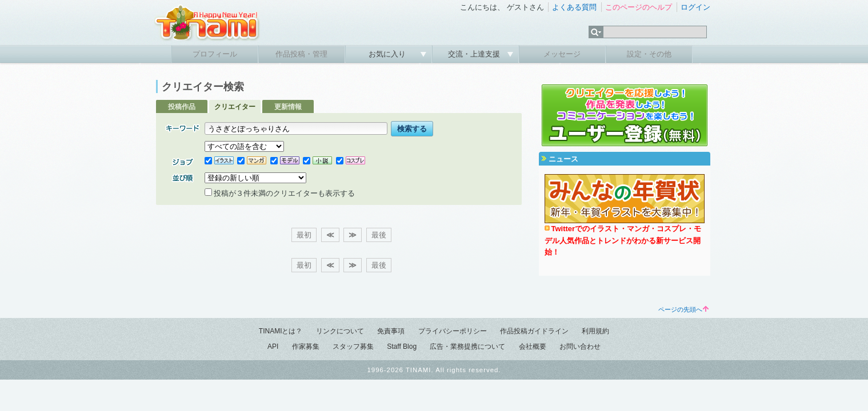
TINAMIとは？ (281, 331)
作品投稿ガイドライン (534, 331)
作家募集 (306, 346)
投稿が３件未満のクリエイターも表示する (280, 193)
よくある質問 (574, 7)
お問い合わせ (580, 346)
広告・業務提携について (467, 346)
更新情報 (288, 107)
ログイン (695, 7)
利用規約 (595, 331)
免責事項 (391, 331)
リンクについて (340, 331)
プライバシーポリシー (453, 331)
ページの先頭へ (683, 309)
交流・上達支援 (475, 54)
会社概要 (533, 346)
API (273, 346)
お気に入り (388, 54)
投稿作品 (182, 107)
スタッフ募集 (353, 346)
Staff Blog (402, 346)
